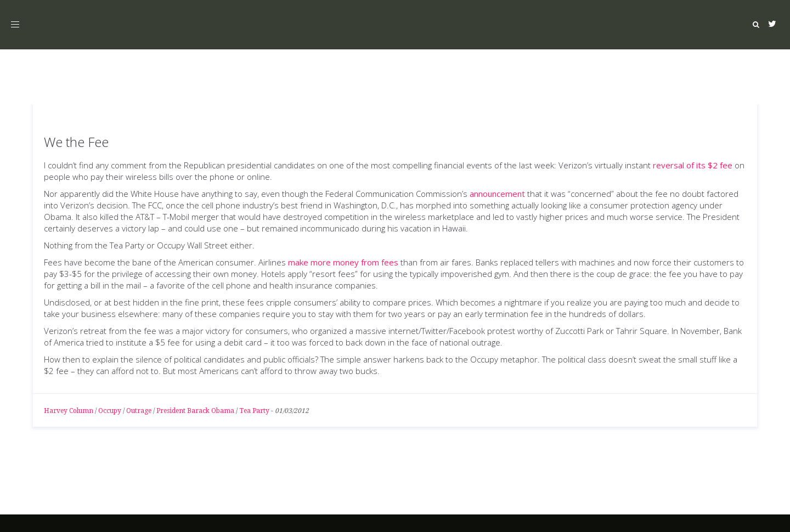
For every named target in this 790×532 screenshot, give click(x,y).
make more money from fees (343, 262)
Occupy (110, 411)
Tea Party (254, 411)
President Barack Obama (195, 411)
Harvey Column (69, 411)
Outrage (139, 411)
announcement (497, 194)
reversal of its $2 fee (693, 165)
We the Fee (76, 142)
